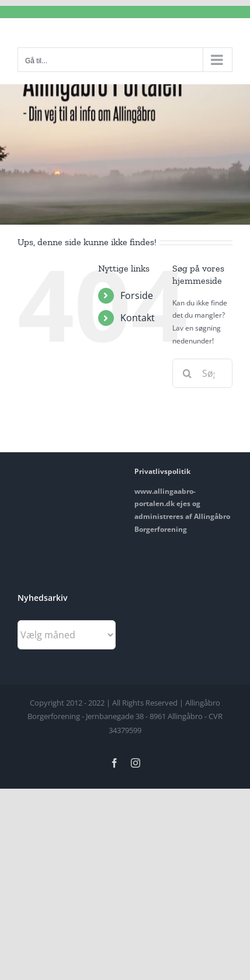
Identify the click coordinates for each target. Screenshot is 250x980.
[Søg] (187, 373)
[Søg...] (202, 373)
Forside (137, 295)
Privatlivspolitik (162, 471)
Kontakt (138, 318)
